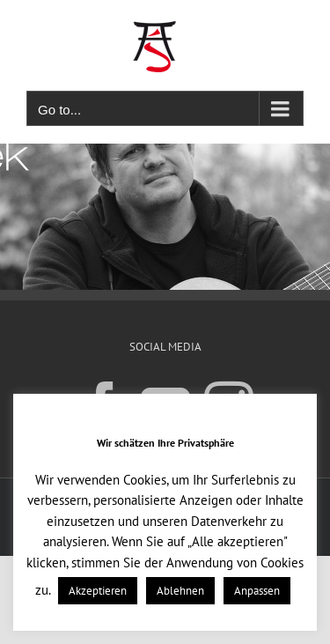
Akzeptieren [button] (98, 591)
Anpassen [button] (257, 591)
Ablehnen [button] (180, 591)
